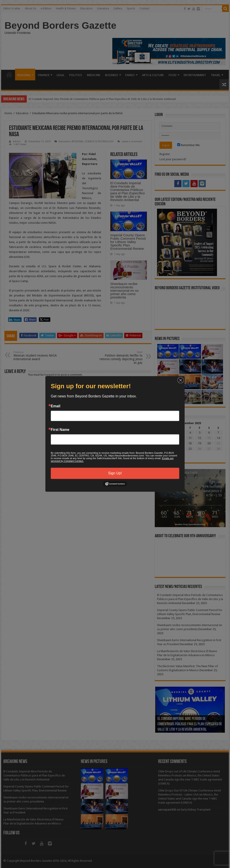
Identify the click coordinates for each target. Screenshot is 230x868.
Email (56, 406)
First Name (60, 430)
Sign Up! (115, 473)
